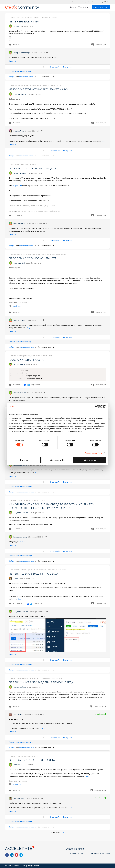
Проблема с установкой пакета (35, 258)
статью (23, 541)
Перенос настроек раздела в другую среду (44, 682)
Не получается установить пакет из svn (42, 89)
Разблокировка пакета (28, 359)
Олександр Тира (20, 393)
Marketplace (92, 2)
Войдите (12, 77)
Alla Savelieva (18, 714)
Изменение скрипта (25, 22)
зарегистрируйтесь (28, 77)
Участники (83, 7)
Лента (73, 7)
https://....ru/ (18, 185)
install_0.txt (17, 306)
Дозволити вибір (57, 460)
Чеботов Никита (20, 94)
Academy (83, 2)
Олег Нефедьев (19, 223)
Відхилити (25, 460)
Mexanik (17, 764)
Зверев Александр (20, 537)
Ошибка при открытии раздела (35, 168)
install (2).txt (17, 784)
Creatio (75, 2)
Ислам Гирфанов (20, 173)
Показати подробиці (94, 453)
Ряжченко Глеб (19, 263)
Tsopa (16, 578)
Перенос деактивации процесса (36, 573)
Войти (108, 2)
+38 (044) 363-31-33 (76, 853)
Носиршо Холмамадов (22, 53)
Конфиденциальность (31, 866)
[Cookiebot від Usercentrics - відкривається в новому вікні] (97, 406)
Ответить (13, 61)
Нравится (10, 44)
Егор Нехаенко (19, 364)
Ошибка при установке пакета (34, 760)
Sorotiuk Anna (19, 131)
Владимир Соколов (21, 513)
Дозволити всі (90, 460)
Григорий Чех (19, 798)
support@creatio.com (102, 853)
